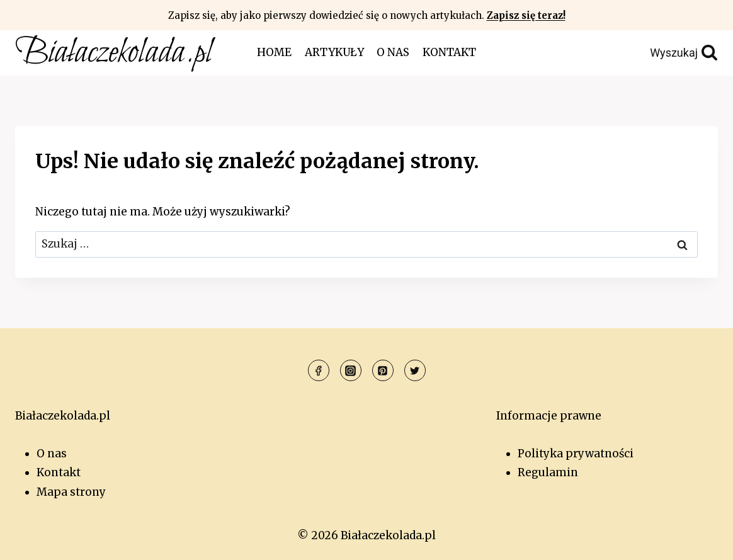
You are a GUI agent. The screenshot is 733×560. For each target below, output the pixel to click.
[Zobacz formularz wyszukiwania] (656, 53)
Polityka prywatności (576, 454)
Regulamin (548, 472)
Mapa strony (71, 492)
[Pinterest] (383, 370)
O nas (393, 52)
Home (274, 52)
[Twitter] (415, 370)
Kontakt (449, 52)
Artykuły (334, 52)
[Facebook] (319, 370)
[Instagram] (351, 370)
